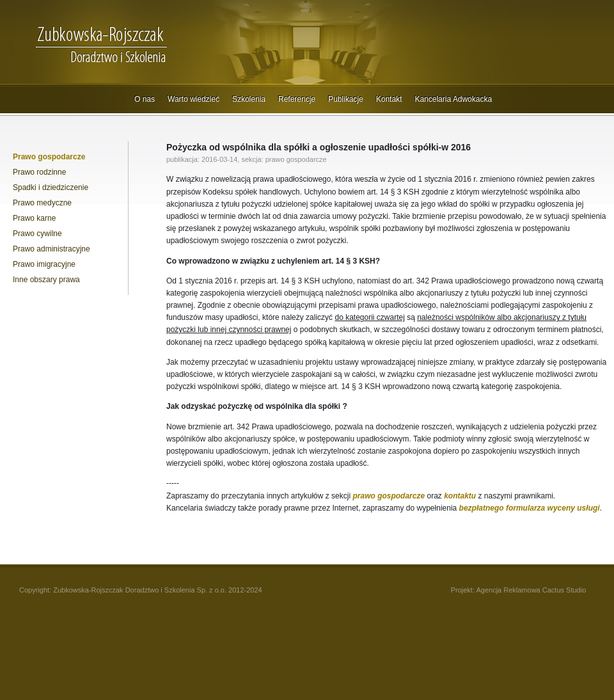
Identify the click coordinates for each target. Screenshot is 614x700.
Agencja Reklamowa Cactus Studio (531, 590)
